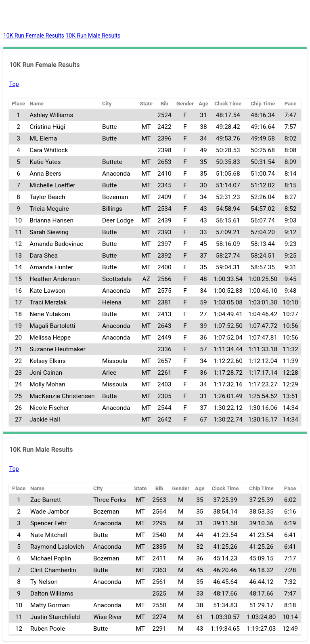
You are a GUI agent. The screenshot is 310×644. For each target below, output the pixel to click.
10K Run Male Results (93, 36)
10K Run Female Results (34, 36)
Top (14, 84)
